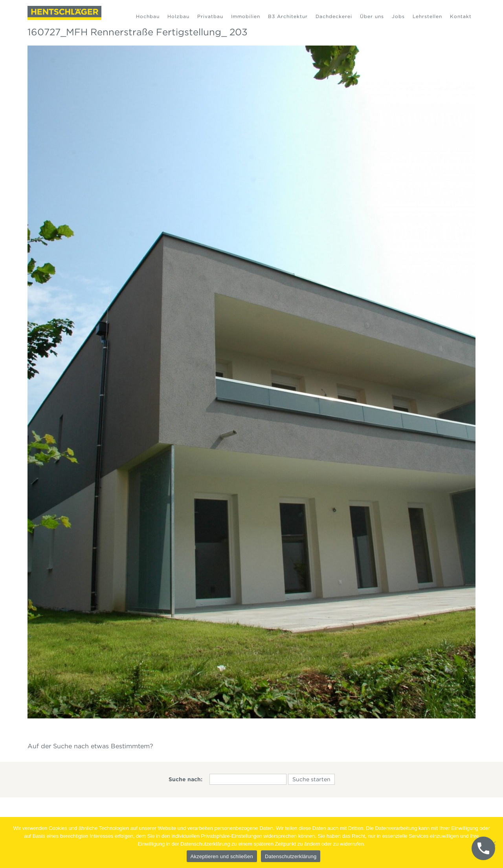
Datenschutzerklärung (291, 856)
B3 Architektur (288, 16)
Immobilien (246, 16)
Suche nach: (185, 779)
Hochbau (148, 16)
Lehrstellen (427, 16)
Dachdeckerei (334, 16)
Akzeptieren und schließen (222, 856)
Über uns (372, 16)
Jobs (398, 16)
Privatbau (210, 16)
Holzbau (178, 16)
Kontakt (461, 16)
